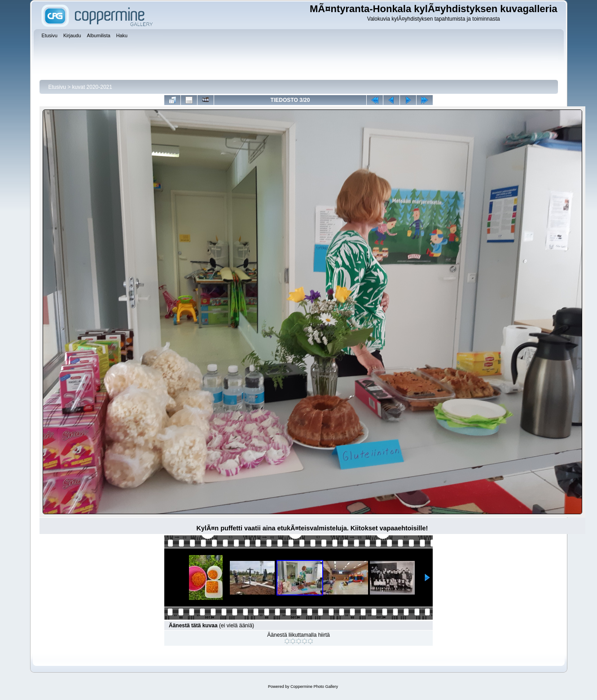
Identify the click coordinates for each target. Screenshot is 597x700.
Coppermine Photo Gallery (314, 687)
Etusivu (57, 87)
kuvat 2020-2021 (92, 87)
